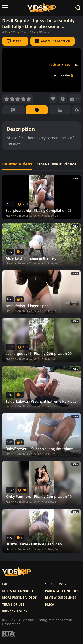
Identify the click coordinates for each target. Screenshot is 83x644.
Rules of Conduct (18, 591)
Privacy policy (15, 611)
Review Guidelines (61, 598)
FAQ (5, 584)
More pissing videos (19, 598)
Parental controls (62, 591)
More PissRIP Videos (57, 164)
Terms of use (13, 604)
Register (55, 65)
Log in (70, 65)
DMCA (50, 604)
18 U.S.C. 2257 (56, 584)
